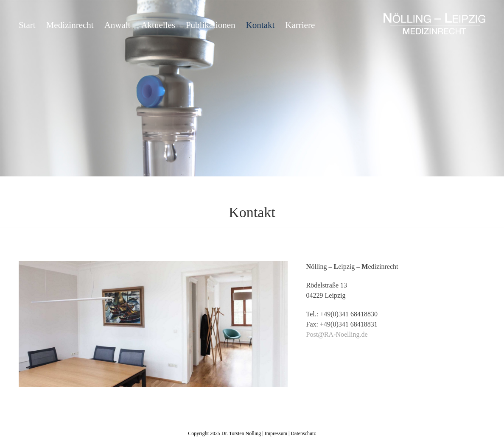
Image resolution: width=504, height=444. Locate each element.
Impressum (276, 433)
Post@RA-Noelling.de (337, 334)
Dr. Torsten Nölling (241, 433)
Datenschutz (303, 433)
